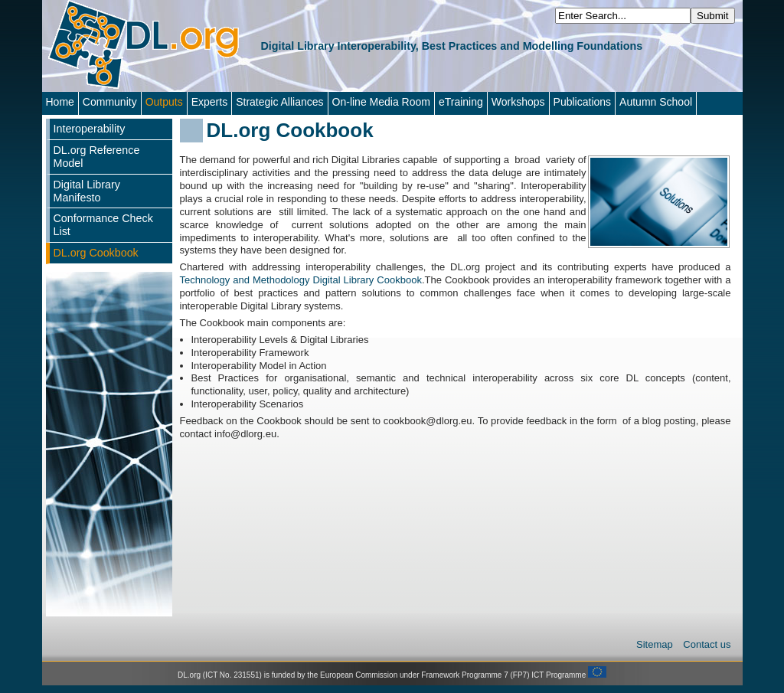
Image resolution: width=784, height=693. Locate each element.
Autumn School (656, 102)
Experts (209, 102)
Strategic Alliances (279, 102)
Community (110, 102)
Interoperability (90, 129)
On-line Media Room (381, 102)
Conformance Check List (103, 225)
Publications (583, 102)
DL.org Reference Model (97, 157)
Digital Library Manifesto (87, 191)
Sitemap (656, 644)
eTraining (461, 102)
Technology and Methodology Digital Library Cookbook (301, 280)
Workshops (518, 102)
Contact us (707, 644)
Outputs (164, 102)
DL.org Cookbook (96, 253)
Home (60, 102)
